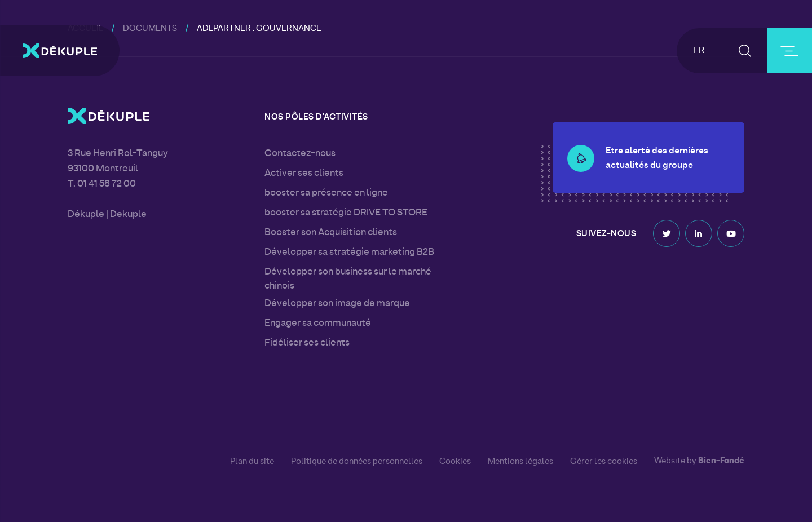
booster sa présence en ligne (326, 193)
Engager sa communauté (318, 324)
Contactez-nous (300, 154)
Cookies (455, 462)
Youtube (731, 231)
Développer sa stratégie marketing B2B (349, 253)
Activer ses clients (304, 174)
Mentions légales (520, 462)
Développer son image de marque (337, 304)
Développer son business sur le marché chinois (348, 279)
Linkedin (699, 231)
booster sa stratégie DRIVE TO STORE (346, 213)
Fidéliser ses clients (307, 343)
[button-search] (745, 51)
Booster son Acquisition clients (331, 233)
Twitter (667, 231)
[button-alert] (581, 144)
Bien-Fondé (721, 461)
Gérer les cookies (604, 462)
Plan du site (252, 462)
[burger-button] (789, 51)
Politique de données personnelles (357, 462)
